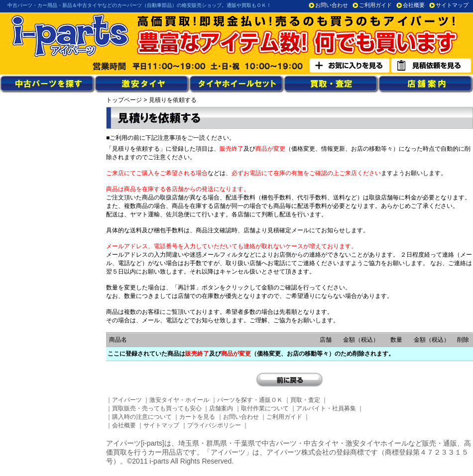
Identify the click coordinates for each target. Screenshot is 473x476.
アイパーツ (127, 400)
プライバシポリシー (214, 425)
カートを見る (197, 417)
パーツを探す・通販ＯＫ (250, 400)
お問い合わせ (332, 5)
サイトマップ (452, 5)
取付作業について (265, 408)
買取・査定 (305, 400)
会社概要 (414, 5)
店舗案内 (221, 408)
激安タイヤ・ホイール (179, 400)
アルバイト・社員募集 (326, 408)
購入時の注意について (142, 417)
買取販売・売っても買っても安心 (157, 408)
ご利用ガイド (375, 5)
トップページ (124, 100)
